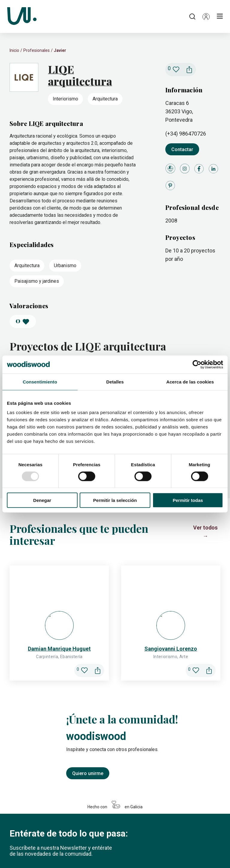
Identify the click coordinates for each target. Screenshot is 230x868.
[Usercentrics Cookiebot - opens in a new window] (197, 364)
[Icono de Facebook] (30, 821)
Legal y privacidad (105, 851)
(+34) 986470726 (186, 134)
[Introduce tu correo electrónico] (57, 652)
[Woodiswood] (22, 16)
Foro (138, 838)
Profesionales (37, 50)
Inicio (14, 50)
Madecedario (85, 838)
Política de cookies (25, 851)
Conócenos (174, 838)
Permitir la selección (115, 500)
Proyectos (21, 838)
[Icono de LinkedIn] (44, 821)
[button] (206, 16)
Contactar (182, 149)
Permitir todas (188, 500)
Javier (60, 50)
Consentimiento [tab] (40, 382)
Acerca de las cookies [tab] (190, 382)
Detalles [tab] (115, 382)
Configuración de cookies (65, 851)
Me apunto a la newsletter (44, 757)
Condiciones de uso (139, 851)
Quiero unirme (88, 548)
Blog (152, 838)
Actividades (116, 838)
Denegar (42, 500)
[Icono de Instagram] (16, 821)
